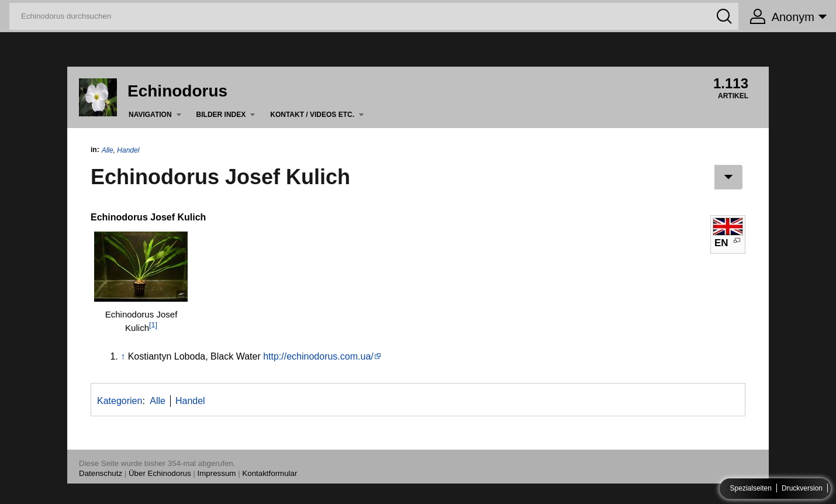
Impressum (217, 473)
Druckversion (802, 489)
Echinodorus (177, 91)
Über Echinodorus (160, 473)
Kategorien (120, 401)
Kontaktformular (270, 473)
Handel (128, 150)
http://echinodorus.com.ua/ (318, 356)
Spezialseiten (751, 489)
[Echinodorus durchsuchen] (374, 16)
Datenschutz (101, 473)
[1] (153, 325)
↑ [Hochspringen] (123, 356)
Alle (108, 150)
